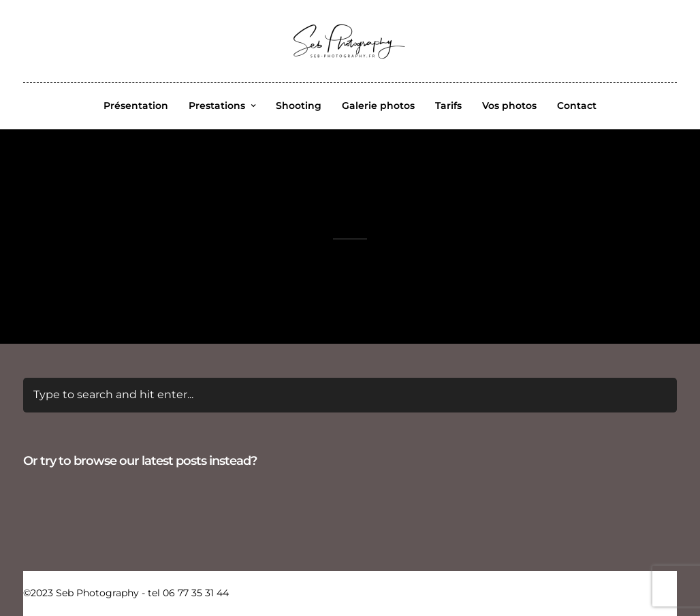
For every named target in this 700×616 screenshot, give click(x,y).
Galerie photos (378, 106)
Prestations (217, 106)
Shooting (299, 106)
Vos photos (509, 106)
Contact (577, 106)
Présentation (136, 106)
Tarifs (448, 106)
